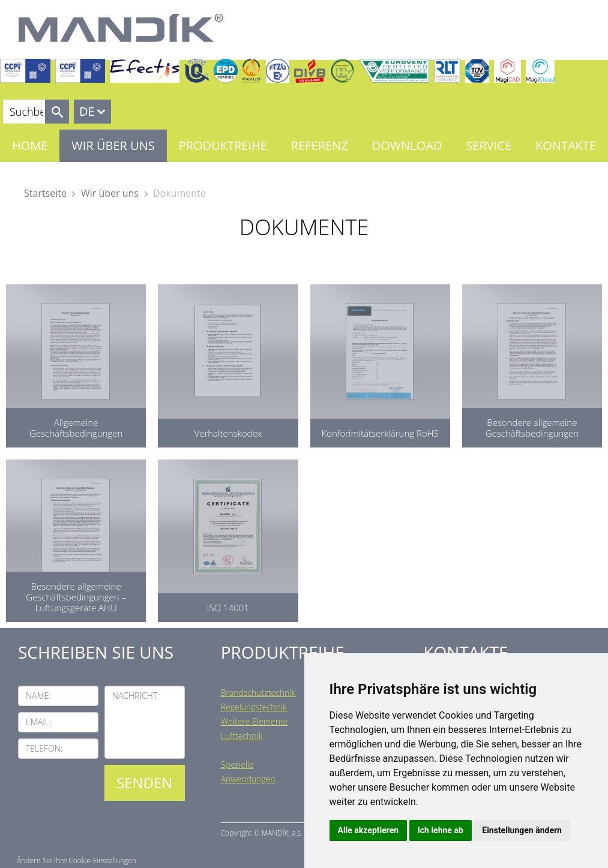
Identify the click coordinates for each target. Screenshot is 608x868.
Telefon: (44, 748)
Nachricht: (136, 696)
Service (489, 145)
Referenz (320, 145)
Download (407, 145)
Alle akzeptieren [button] (369, 830)
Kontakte (566, 145)
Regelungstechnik (254, 707)
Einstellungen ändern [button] (522, 830)
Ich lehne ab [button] (441, 830)
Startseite (45, 193)
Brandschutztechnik (258, 693)
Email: (38, 722)
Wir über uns (113, 145)
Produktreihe (223, 145)
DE (87, 111)
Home (30, 145)
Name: (38, 696)
